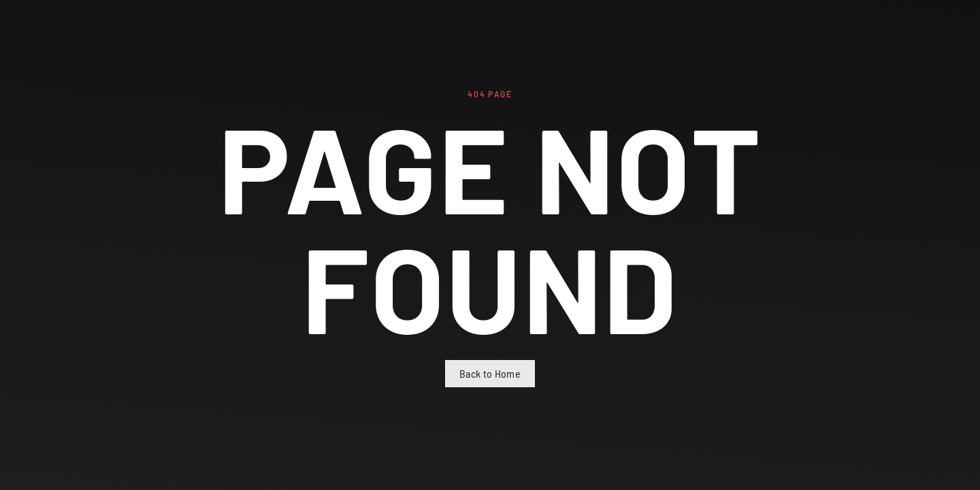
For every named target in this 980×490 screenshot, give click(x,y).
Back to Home (490, 373)
